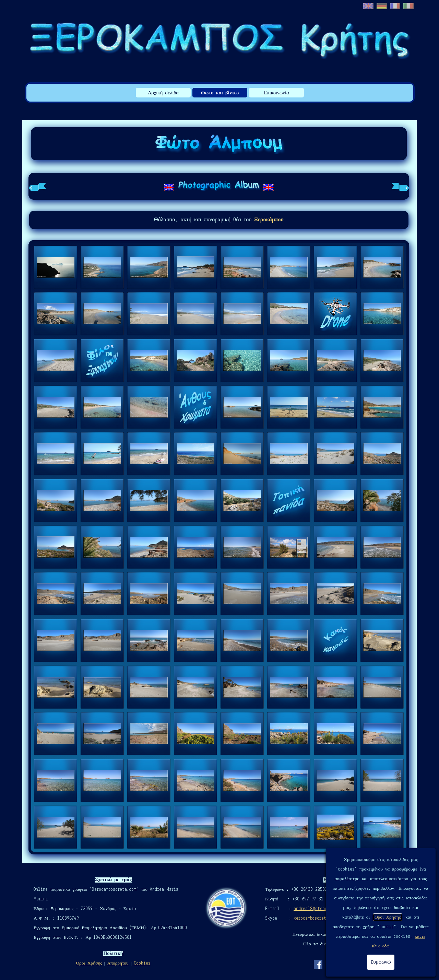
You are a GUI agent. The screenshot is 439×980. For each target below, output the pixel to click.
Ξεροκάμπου (269, 220)
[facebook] (318, 964)
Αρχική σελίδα (163, 93)
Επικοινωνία (276, 93)
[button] (56, 267)
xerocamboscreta (311, 918)
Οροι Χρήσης (388, 917)
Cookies (142, 963)
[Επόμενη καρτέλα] (400, 186)
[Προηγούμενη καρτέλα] (37, 186)
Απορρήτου (118, 963)
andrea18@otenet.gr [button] (315, 909)
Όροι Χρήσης (89, 963)
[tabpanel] (219, 186)
